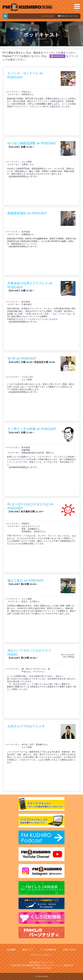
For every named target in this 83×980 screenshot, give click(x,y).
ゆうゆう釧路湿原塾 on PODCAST (32, 143)
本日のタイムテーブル (68, 16)
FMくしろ (27, 7)
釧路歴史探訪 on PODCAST (27, 213)
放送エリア (28, 950)
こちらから (53, 319)
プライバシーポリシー (42, 955)
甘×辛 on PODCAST (22, 358)
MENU (77, 7)
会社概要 (11, 950)
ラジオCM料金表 (48, 950)
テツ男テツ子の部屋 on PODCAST (32, 429)
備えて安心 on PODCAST (26, 580)
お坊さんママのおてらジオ (26, 726)
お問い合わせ (70, 950)
